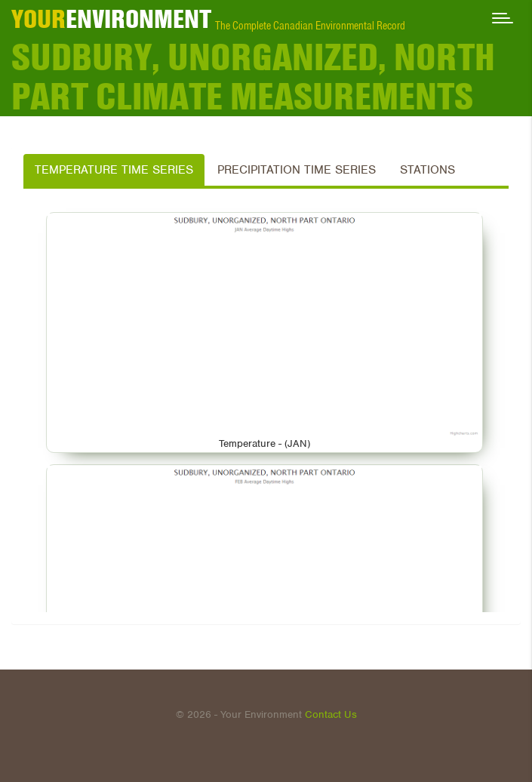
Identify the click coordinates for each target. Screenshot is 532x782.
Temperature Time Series (114, 170)
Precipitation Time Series (297, 170)
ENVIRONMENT (111, 19)
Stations (427, 170)
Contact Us (331, 714)
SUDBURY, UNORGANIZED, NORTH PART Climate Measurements (253, 77)
